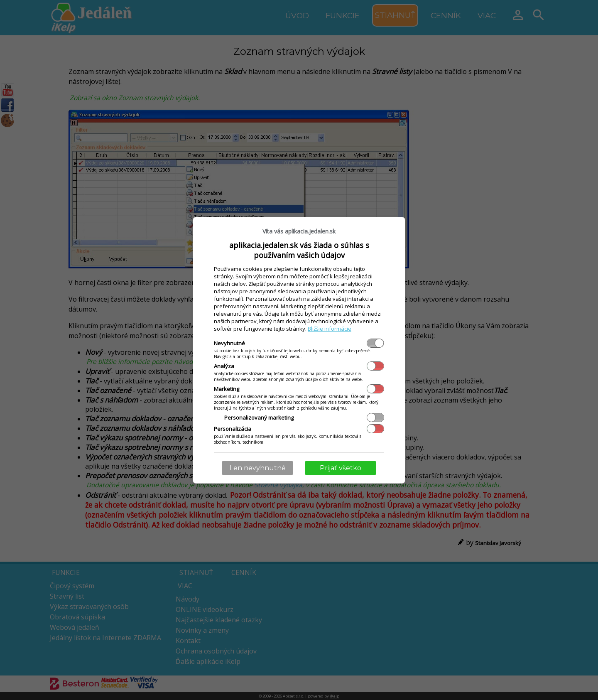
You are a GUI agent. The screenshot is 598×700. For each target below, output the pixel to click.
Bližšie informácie (330, 329)
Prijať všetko (341, 468)
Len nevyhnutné (258, 468)
